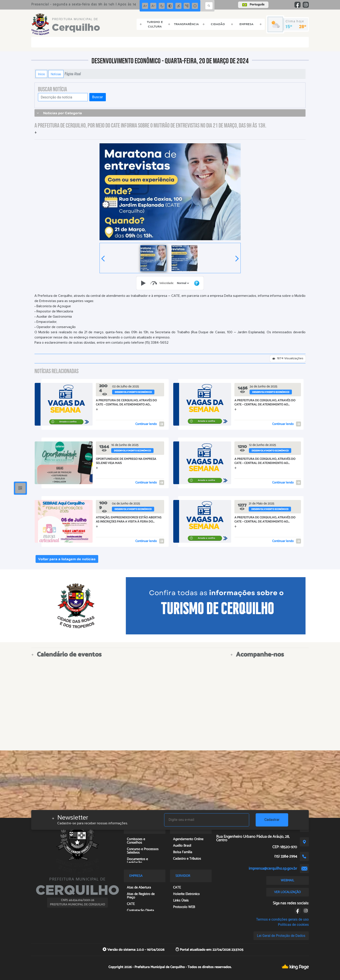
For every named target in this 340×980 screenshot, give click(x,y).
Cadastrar (272, 820)
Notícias (56, 74)
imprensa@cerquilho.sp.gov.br (273, 869)
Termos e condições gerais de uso (282, 919)
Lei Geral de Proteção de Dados (281, 936)
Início (41, 74)
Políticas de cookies (293, 925)
